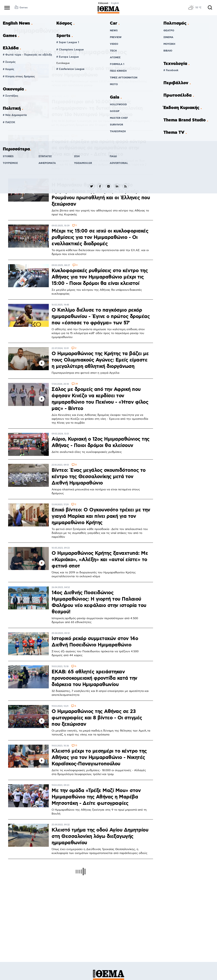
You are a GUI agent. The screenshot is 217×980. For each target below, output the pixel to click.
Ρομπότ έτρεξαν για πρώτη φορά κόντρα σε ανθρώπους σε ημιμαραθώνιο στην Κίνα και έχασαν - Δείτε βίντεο (99, 148)
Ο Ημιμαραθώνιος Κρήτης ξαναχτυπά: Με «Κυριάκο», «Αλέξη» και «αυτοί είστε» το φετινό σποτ (100, 560)
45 (76, 136)
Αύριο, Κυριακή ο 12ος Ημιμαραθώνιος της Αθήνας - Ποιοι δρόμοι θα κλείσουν (101, 442)
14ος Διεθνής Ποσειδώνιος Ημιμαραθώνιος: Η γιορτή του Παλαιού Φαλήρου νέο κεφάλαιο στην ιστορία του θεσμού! (99, 602)
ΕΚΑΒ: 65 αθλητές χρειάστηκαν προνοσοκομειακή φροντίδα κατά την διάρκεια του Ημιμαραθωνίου (94, 678)
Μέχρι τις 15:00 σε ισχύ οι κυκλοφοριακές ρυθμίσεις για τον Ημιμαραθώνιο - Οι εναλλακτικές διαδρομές (100, 237)
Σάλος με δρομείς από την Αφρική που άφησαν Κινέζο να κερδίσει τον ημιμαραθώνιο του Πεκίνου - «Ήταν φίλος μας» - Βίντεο (100, 399)
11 (76, 746)
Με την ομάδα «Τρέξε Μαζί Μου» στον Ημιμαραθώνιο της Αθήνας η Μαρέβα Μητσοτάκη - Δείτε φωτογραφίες (96, 797)
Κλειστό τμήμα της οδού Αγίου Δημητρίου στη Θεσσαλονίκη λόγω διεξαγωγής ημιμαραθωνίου (100, 836)
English (115, 3)
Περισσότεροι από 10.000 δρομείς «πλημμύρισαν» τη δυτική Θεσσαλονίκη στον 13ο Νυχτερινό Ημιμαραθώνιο (97, 108)
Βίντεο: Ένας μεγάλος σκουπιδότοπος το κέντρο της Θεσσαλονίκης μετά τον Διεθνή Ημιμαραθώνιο (99, 477)
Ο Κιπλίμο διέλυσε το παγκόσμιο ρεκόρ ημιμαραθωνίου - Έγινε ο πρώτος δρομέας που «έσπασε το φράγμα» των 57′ (101, 317)
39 (77, 384)
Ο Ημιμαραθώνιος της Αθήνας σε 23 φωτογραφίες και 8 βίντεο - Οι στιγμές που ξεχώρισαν (97, 718)
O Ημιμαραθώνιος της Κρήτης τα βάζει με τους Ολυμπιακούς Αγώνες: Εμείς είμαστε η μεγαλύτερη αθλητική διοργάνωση (100, 360)
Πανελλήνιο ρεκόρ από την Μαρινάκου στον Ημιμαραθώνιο (96, 72)
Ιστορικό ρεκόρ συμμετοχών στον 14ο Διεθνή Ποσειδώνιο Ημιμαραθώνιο (95, 642)
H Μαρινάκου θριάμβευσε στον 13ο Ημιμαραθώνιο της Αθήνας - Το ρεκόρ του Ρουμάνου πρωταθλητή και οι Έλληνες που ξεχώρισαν (101, 195)
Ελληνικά (103, 3)
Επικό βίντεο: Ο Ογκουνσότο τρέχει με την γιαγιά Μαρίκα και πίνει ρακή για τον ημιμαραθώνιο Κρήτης (101, 516)
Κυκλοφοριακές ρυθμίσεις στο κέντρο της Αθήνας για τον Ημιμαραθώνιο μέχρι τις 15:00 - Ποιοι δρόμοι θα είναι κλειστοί (100, 277)
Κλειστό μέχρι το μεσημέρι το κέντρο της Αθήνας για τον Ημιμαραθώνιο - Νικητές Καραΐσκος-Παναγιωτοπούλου (99, 758)
